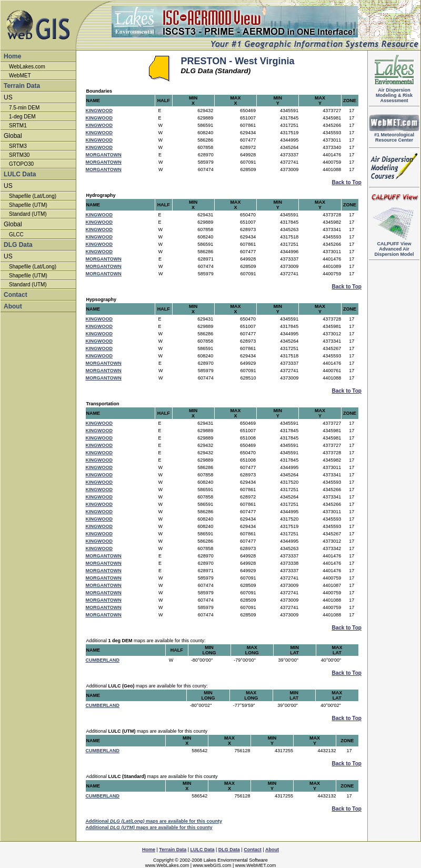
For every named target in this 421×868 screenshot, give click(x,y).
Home (12, 56)
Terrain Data (22, 86)
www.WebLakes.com (167, 865)
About (13, 306)
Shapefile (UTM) (28, 205)
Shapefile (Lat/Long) (33, 196)
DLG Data (18, 245)
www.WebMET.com (255, 865)
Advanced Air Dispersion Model (394, 247)
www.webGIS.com (212, 865)
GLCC (16, 235)
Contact (16, 295)
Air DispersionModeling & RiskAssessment (394, 93)
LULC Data (20, 174)
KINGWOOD (99, 111)
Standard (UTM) (28, 214)
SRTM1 (18, 126)
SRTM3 (18, 146)
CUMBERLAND (103, 660)
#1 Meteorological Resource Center (394, 135)
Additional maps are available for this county (154, 821)
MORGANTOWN (104, 155)
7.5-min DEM (24, 108)
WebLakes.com (27, 67)
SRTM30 (19, 155)
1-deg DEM (22, 117)
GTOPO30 (21, 164)
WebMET (20, 76)
